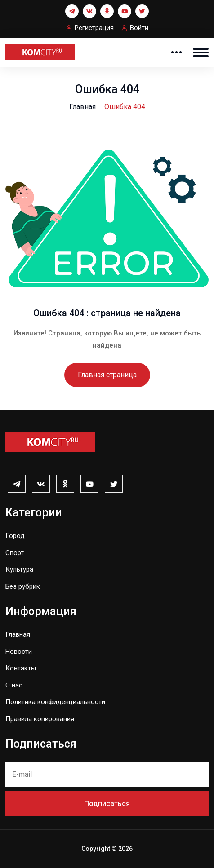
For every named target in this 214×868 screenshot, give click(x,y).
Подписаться (107, 804)
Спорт (15, 553)
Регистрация (94, 28)
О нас (14, 685)
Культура (19, 569)
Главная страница (107, 375)
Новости (19, 652)
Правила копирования (40, 719)
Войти (139, 28)
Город (15, 536)
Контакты (21, 668)
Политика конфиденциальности (55, 702)
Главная (82, 107)
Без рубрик (23, 586)
